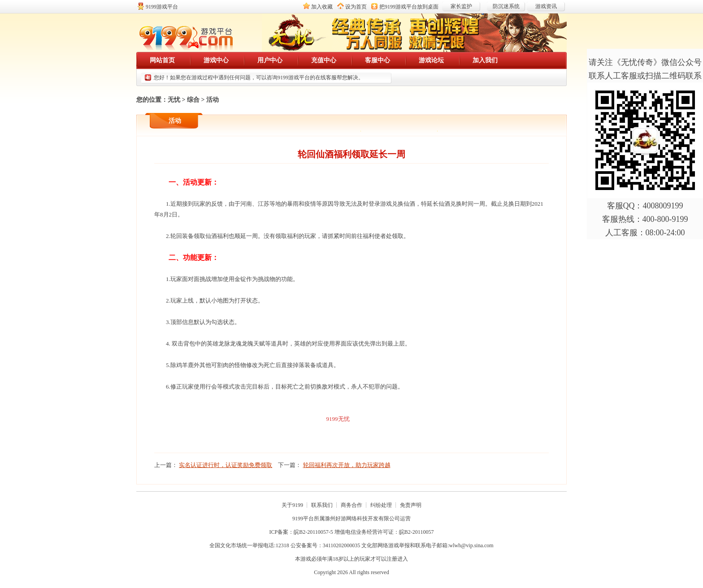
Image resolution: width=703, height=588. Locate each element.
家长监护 (461, 6)
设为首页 (356, 7)
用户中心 (270, 60)
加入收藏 (322, 7)
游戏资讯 (546, 6)
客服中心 (378, 60)
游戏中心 (216, 60)
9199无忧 (338, 419)
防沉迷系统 (506, 6)
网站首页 (162, 60)
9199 (298, 519)
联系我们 (322, 505)
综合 (193, 99)
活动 (213, 99)
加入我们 (485, 60)
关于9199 (292, 505)
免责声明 (411, 505)
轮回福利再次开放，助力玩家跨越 (347, 465)
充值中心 (324, 60)
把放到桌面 (409, 7)
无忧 (174, 99)
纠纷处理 (381, 505)
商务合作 (351, 505)
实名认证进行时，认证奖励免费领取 (226, 465)
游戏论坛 (431, 60)
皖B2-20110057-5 (313, 532)
